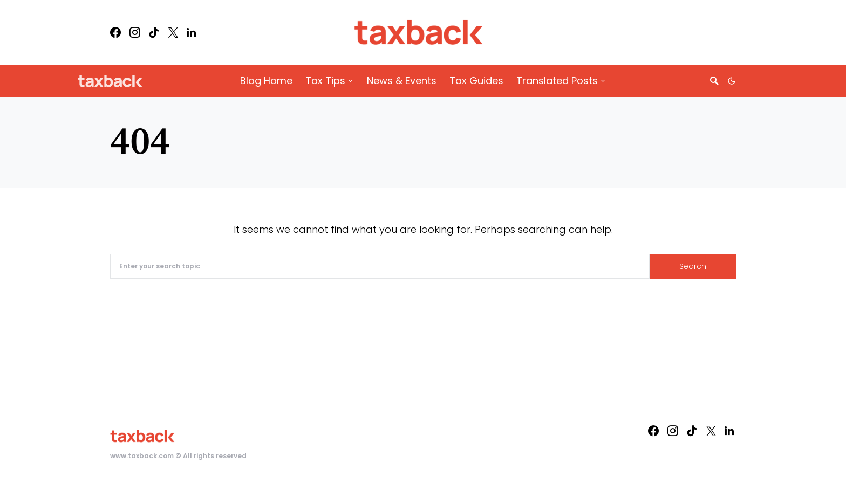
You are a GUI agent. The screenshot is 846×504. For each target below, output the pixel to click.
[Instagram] (135, 32)
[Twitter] (173, 32)
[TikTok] (154, 32)
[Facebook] (115, 32)
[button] (732, 81)
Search (693, 266)
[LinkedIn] (191, 32)
